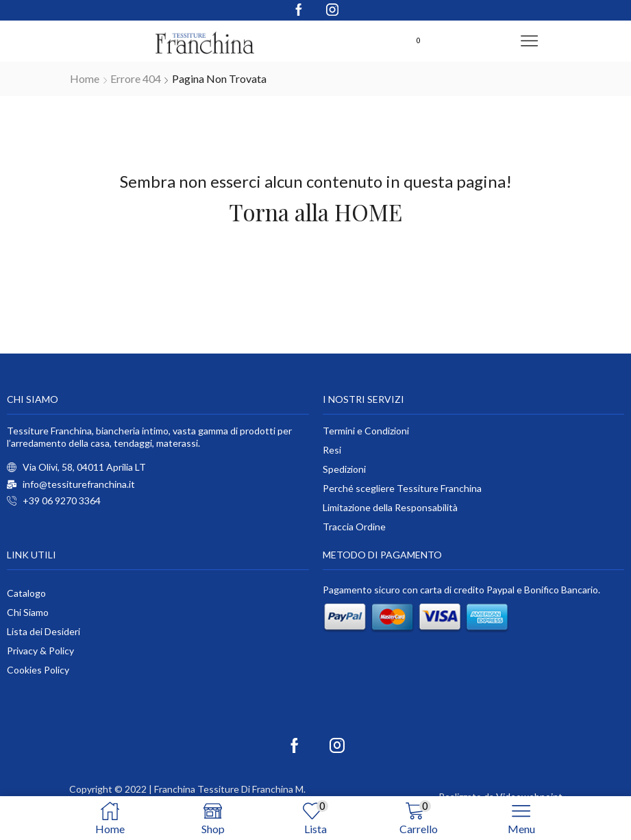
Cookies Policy (38, 670)
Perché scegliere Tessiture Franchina (402, 488)
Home (85, 78)
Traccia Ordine (354, 527)
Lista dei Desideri (44, 631)
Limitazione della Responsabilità (390, 507)
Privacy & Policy (40, 651)
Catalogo (26, 593)
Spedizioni (344, 469)
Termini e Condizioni (366, 431)
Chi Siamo (28, 612)
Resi (332, 450)
